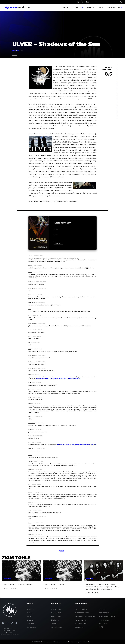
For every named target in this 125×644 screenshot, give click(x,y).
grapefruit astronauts (85, 616)
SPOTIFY (116, 2)
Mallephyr (79, 627)
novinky (30, 609)
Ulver (62, 551)
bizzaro (85, 642)
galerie (30, 620)
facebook (31, 624)
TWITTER (109, 2)
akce (29, 616)
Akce (101, 7)
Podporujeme (114, 7)
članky (30, 613)
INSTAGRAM (102, 2)
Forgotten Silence (107, 616)
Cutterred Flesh (82, 613)
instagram (31, 627)
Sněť (101, 627)
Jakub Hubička (70, 642)
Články (78, 7)
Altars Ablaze (81, 624)
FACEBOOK (94, 2)
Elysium (102, 609)
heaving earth (81, 620)
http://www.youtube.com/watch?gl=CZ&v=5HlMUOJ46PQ (77, 445)
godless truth (105, 613)
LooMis (91, 642)
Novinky (67, 7)
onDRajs (15, 55)
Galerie (91, 7)
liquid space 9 (81, 609)
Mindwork (103, 624)
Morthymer (104, 620)
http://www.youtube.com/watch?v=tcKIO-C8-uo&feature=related (58, 379)
